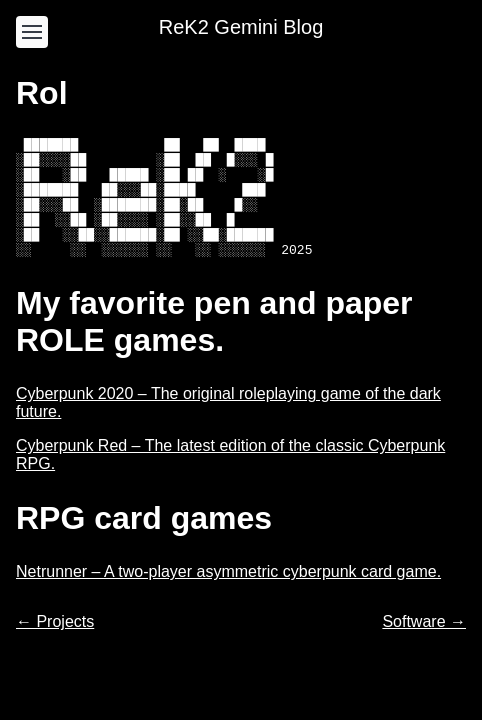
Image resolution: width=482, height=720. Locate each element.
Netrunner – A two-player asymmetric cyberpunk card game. (228, 595)
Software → (424, 645)
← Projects (55, 645)
